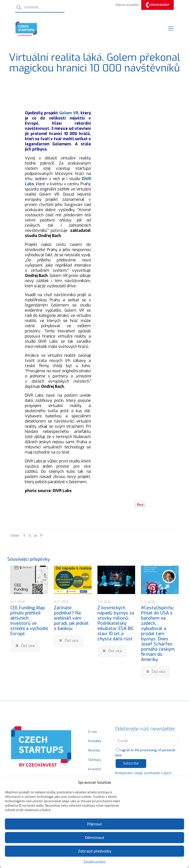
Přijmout (95, 824)
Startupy (94, 760)
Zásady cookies (94, 862)
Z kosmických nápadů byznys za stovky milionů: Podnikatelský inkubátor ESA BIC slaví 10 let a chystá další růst (116, 623)
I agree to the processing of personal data (145, 753)
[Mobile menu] (171, 29)
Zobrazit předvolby (95, 851)
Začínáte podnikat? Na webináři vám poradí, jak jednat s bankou (71, 618)
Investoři (95, 769)
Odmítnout (95, 838)
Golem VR (69, 113)
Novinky (94, 750)
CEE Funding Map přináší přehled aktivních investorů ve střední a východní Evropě (29, 621)
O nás (93, 732)
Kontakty (95, 741)
